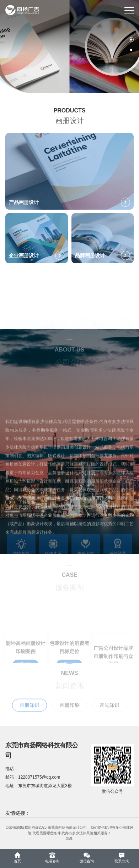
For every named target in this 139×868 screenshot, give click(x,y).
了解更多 (20, 505)
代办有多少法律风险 (77, 833)
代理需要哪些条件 (47, 833)
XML (69, 839)
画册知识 (30, 712)
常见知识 (109, 712)
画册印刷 (70, 712)
